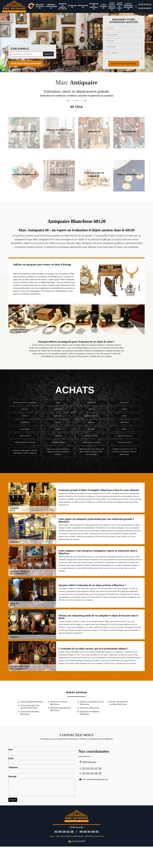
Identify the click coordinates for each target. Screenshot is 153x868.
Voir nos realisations (26, 64)
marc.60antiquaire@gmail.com (93, 779)
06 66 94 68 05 (89, 832)
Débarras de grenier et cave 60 (63, 6)
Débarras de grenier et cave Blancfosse (92, 703)
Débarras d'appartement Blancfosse (60, 709)
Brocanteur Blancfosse (89, 708)
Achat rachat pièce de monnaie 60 (112, 6)
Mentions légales (94, 836)
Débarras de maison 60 (40, 6)
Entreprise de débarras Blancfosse (90, 713)
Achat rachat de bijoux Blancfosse (30, 713)
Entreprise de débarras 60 (94, 6)
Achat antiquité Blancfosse (32, 702)
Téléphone (42, 770)
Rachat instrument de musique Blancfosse (119, 703)
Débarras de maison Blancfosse (59, 703)
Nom (42, 752)
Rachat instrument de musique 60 (128, 6)
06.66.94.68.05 (145, 8)
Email (42, 761)
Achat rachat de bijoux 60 (120, 6)
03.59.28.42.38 (145, 4)
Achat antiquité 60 (103, 6)
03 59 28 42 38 (64, 832)
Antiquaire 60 (72, 6)
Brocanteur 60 (83, 6)
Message (42, 786)
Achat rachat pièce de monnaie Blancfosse (30, 707)
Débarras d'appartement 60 (51, 6)
